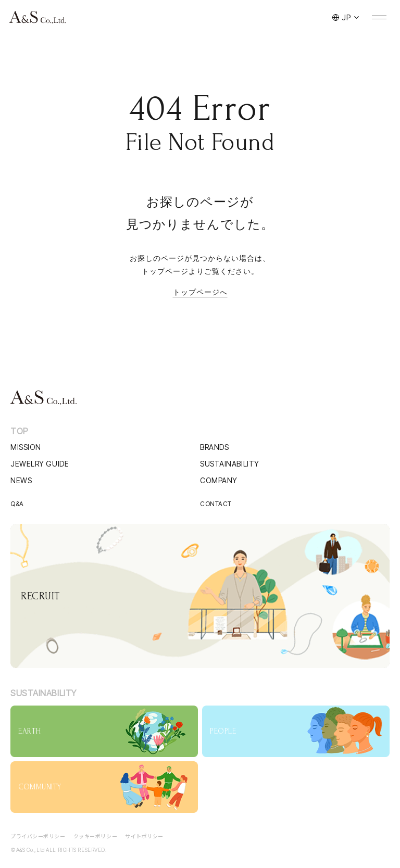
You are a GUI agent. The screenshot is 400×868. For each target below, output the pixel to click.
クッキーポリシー (95, 836)
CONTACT (216, 504)
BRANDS (214, 447)
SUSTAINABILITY (230, 464)
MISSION (26, 447)
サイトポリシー (144, 836)
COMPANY (219, 480)
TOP (20, 431)
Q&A (17, 504)
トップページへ (200, 292)
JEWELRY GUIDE (40, 464)
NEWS (21, 480)
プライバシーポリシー (38, 836)
